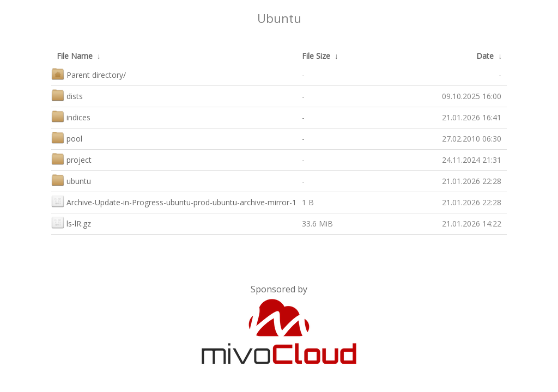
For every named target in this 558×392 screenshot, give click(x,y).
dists (67, 95)
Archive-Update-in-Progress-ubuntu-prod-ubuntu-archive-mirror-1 (174, 201)
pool (67, 137)
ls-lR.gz (71, 222)
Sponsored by (279, 289)
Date (485, 56)
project (71, 159)
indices (71, 116)
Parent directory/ (89, 74)
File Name (75, 56)
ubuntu (71, 180)
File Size (316, 56)
